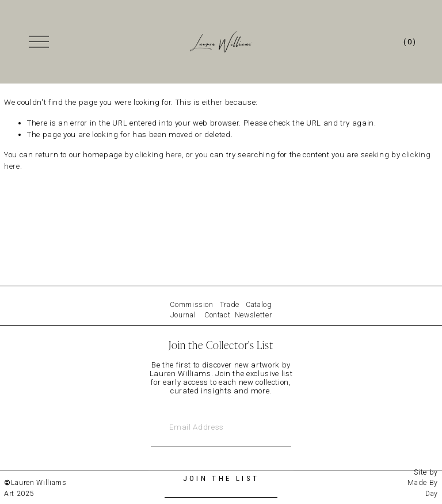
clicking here (159, 158)
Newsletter (254, 315)
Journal (183, 315)
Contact (218, 315)
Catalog (259, 305)
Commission (192, 305)
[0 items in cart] (409, 43)
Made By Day (423, 488)
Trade (230, 305)
